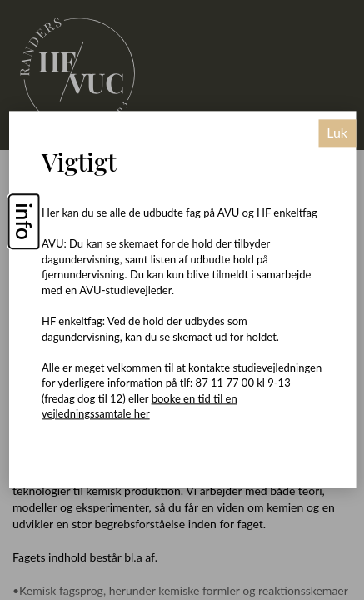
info (24, 222)
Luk (337, 133)
